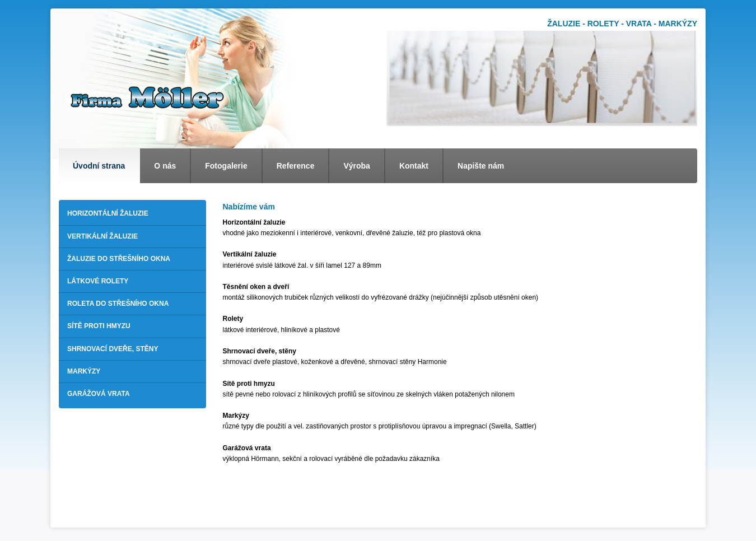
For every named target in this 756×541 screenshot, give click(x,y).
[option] (542, 78)
